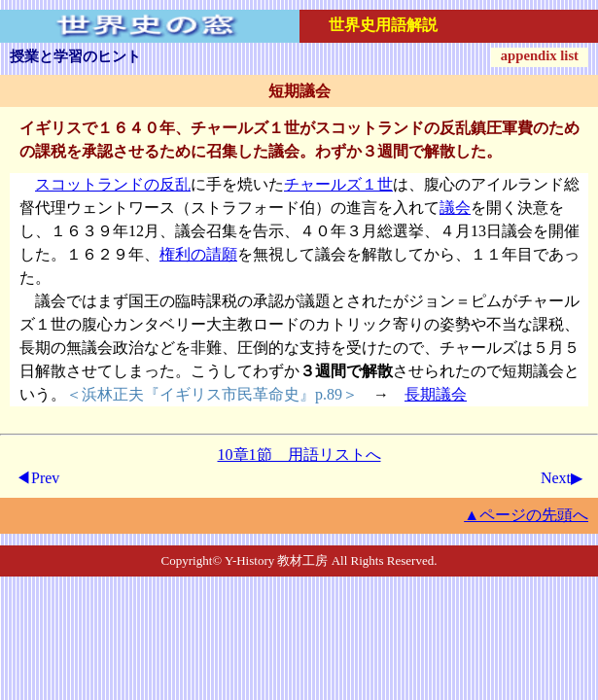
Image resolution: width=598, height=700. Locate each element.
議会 (455, 208)
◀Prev (37, 478)
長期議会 (436, 394)
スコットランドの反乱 (113, 184)
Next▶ (562, 478)
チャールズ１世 (338, 184)
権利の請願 (198, 254)
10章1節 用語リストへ (299, 455)
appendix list (540, 55)
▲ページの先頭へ (526, 515)
